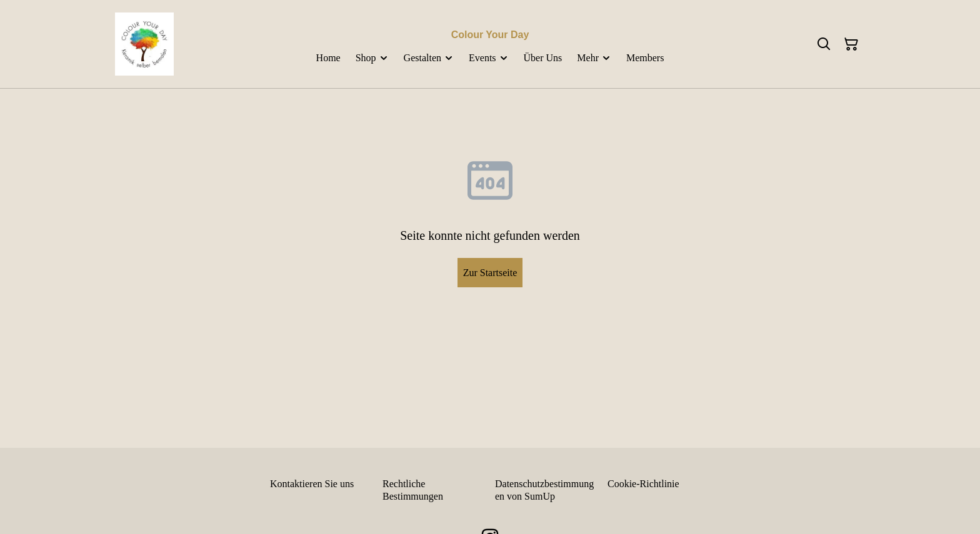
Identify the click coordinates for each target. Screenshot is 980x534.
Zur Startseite (490, 273)
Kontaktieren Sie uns (312, 484)
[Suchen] (824, 44)
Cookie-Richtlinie (643, 484)
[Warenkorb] (851, 44)
